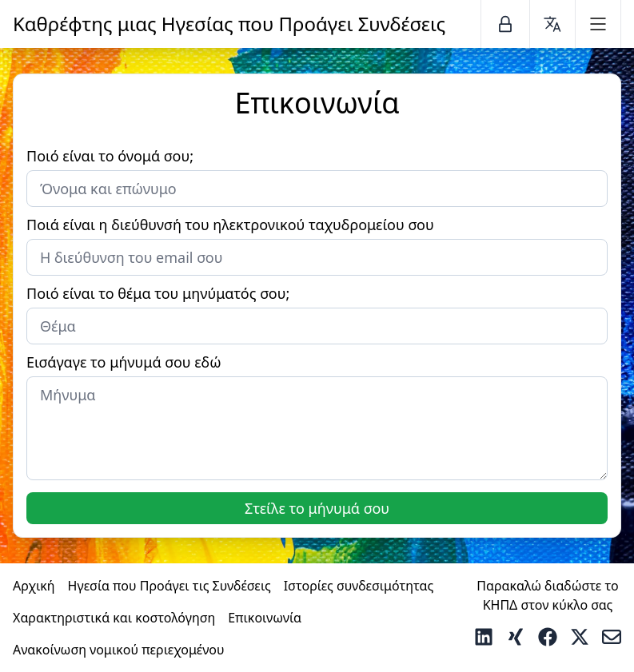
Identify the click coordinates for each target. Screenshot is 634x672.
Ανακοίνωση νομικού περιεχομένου (119, 650)
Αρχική (34, 586)
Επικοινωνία (265, 618)
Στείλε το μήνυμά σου (317, 508)
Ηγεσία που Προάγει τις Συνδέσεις (169, 586)
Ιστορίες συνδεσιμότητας (359, 586)
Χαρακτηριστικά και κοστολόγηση (114, 618)
